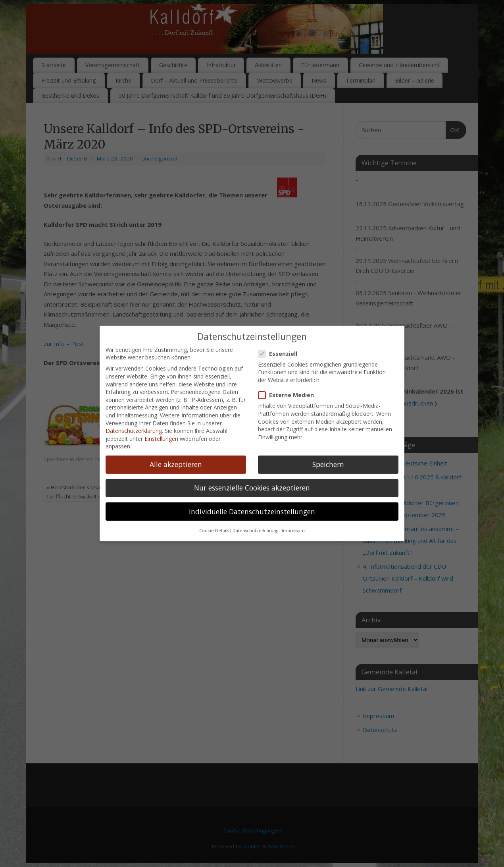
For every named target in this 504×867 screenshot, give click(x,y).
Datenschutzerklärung (134, 416)
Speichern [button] (328, 450)
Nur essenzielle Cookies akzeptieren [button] (252, 473)
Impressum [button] (293, 516)
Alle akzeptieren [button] (176, 450)
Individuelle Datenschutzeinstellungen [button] (252, 497)
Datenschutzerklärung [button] (255, 516)
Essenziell (281, 339)
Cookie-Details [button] (214, 516)
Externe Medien (289, 381)
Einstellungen (161, 424)
